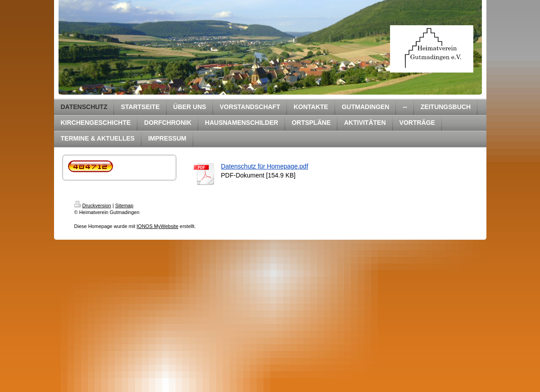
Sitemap (124, 205)
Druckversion (93, 205)
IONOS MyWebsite (157, 226)
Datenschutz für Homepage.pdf (265, 166)
